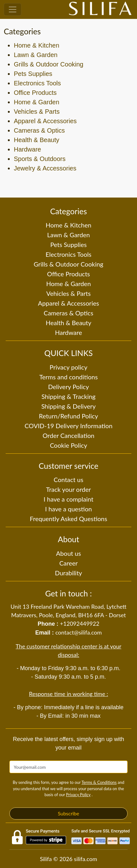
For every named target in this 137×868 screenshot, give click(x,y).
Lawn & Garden (36, 55)
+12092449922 (80, 624)
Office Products (35, 93)
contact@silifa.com (79, 632)
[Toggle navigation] (13, 9)
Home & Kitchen (37, 45)
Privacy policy (68, 367)
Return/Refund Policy (68, 416)
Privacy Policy (78, 795)
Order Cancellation (69, 435)
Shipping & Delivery (68, 406)
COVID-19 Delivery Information (68, 426)
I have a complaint (68, 499)
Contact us (68, 480)
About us (68, 553)
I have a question (69, 509)
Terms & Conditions (99, 782)
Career (69, 563)
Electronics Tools (37, 83)
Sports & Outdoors (40, 159)
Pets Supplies (33, 74)
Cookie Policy (69, 445)
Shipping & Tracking (68, 396)
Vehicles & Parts (37, 112)
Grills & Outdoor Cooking (49, 64)
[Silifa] (100, 9)
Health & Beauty (37, 140)
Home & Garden (37, 102)
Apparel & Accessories (45, 121)
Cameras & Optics (39, 130)
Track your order (69, 489)
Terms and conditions (68, 377)
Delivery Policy (68, 387)
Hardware (27, 149)
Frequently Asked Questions (68, 519)
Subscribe (68, 813)
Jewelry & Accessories (45, 168)
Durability (68, 573)
